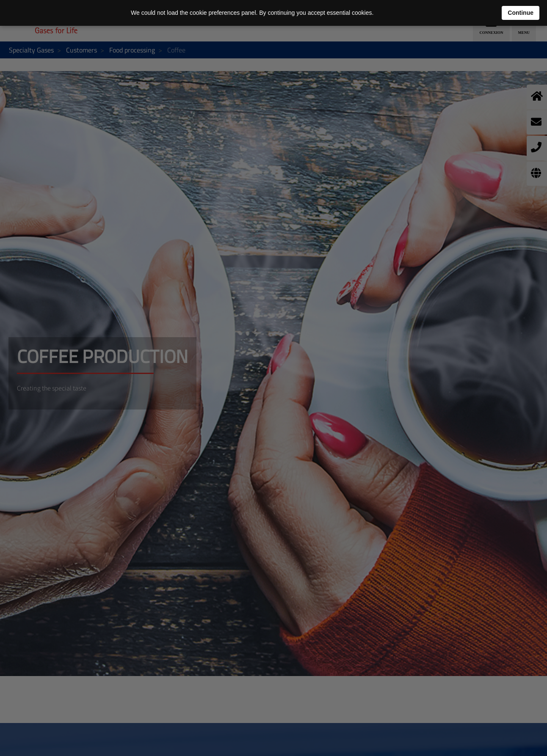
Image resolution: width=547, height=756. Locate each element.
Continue (521, 13)
